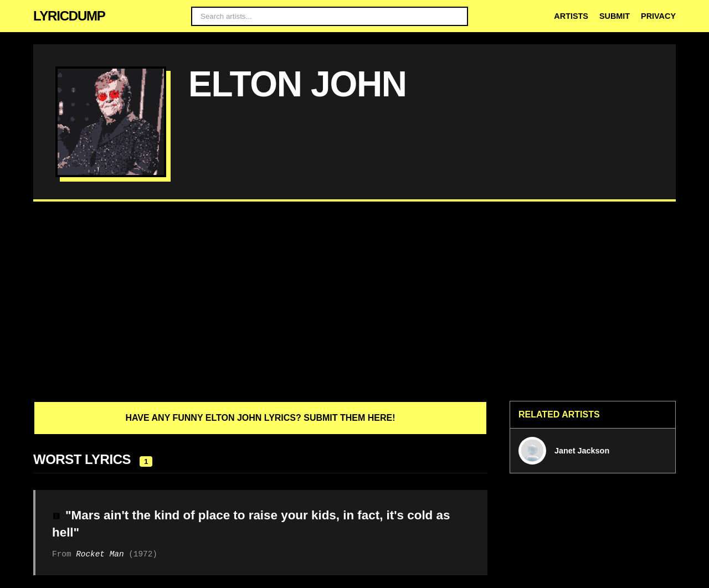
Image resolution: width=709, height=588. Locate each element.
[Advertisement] (354, 301)
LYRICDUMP (69, 16)
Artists (571, 16)
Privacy (658, 16)
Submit (615, 16)
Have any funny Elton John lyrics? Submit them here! (260, 418)
